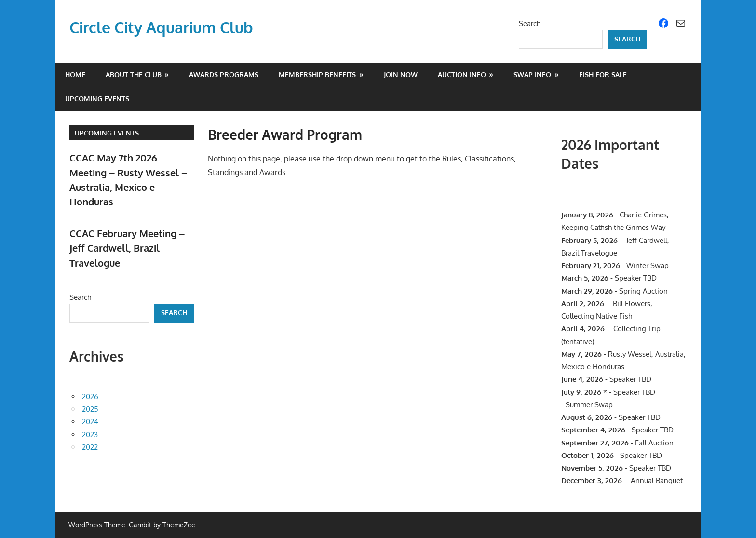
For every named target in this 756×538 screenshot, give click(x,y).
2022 (90, 447)
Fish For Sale (603, 74)
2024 (90, 422)
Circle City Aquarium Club (161, 27)
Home (75, 74)
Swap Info (532, 74)
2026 (90, 397)
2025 (90, 409)
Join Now (401, 74)
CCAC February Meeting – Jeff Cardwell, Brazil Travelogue (127, 248)
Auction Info (462, 74)
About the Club (134, 74)
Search (530, 23)
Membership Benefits (317, 74)
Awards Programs (224, 74)
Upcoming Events (97, 99)
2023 (90, 435)
